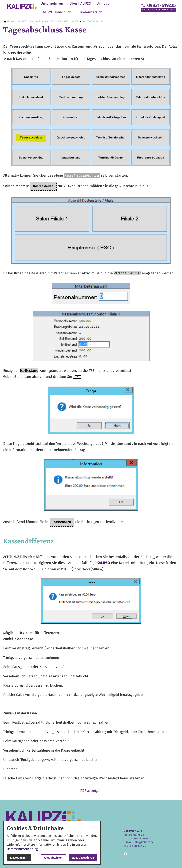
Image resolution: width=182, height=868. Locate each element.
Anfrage (103, 4)
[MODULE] (49, 21)
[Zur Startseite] (22, 6)
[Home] (11, 21)
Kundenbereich (90, 12)
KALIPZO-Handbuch (56, 12)
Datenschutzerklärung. (23, 849)
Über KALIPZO (80, 4)
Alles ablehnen (53, 858)
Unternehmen (52, 4)
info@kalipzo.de (144, 842)
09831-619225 (138, 846)
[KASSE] (75, 21)
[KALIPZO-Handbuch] (29, 21)
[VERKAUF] (63, 21)
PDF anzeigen (91, 791)
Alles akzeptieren (83, 858)
